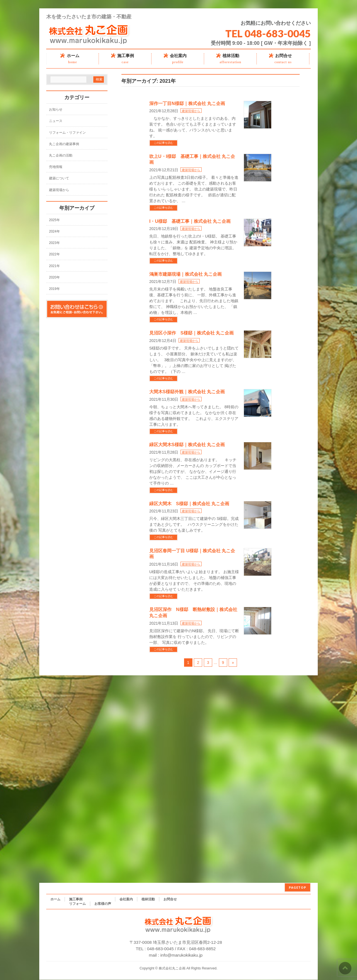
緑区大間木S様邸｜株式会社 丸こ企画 (187, 445)
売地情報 (56, 167)
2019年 (54, 289)
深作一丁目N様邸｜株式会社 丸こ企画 (187, 103)
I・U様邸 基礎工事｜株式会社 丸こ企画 (190, 221)
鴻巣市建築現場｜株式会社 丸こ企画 (185, 274)
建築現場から (191, 111)
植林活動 (148, 899)
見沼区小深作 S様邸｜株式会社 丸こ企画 (191, 333)
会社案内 (126, 899)
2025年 (54, 220)
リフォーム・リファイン (67, 133)
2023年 (54, 243)
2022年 (54, 254)
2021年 (54, 266)
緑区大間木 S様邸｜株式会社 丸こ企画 (189, 504)
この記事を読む (163, 143)
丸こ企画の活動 (61, 155)
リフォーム (77, 904)
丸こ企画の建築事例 (64, 144)
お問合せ (170, 899)
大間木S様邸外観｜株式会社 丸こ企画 (187, 392)
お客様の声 (103, 904)
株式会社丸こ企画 (172, 968)
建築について (59, 178)
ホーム (55, 899)
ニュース (56, 121)
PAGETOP (298, 887)
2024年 (54, 231)
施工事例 (76, 899)
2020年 (54, 277)
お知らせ (56, 109)
